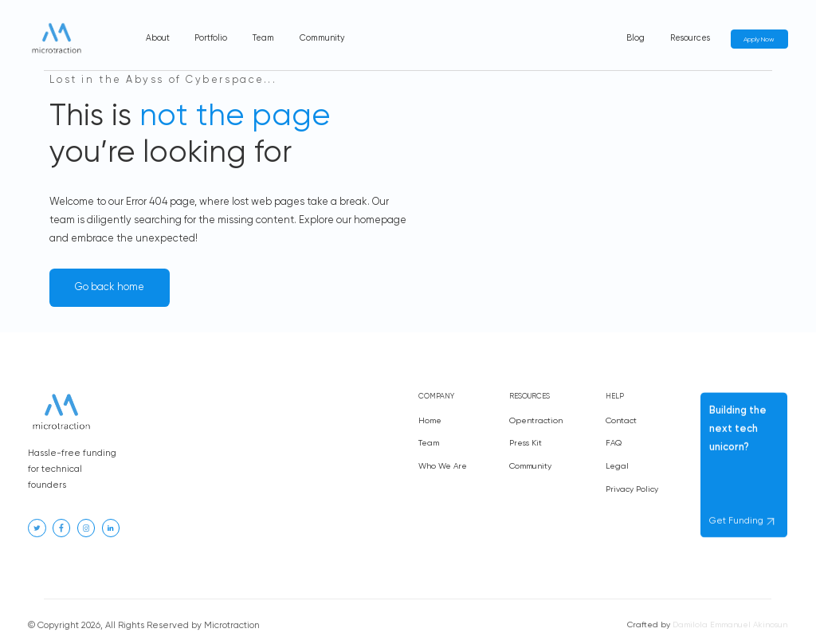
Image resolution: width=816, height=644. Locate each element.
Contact (621, 423)
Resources (690, 38)
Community (322, 38)
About (158, 38)
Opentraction (536, 422)
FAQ (614, 446)
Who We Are (443, 466)
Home (430, 421)
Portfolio (211, 38)
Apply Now (759, 39)
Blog (636, 38)
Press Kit (526, 444)
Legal (617, 469)
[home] (56, 39)
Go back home (110, 287)
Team (263, 38)
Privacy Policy (632, 492)
